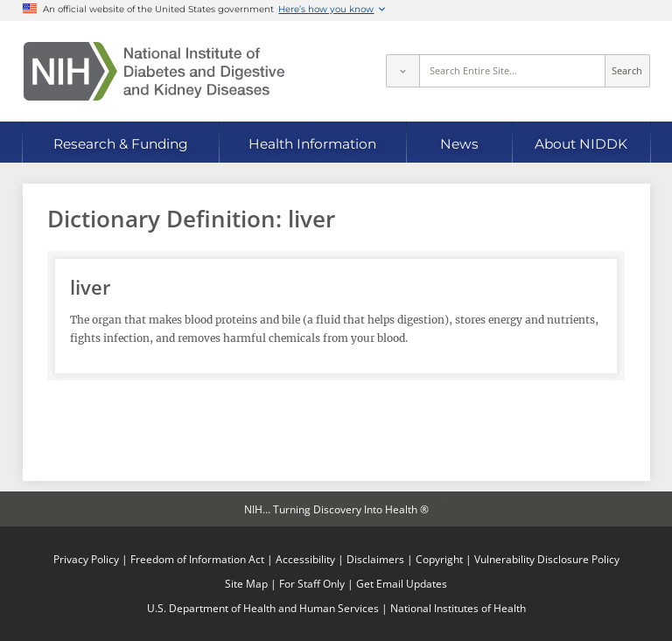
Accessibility (305, 559)
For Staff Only (312, 583)
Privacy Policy (86, 559)
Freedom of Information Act (197, 559)
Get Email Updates (402, 583)
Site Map (246, 583)
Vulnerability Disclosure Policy (547, 559)
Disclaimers (375, 559)
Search (627, 71)
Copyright (439, 559)
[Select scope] (402, 71)
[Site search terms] (512, 71)
